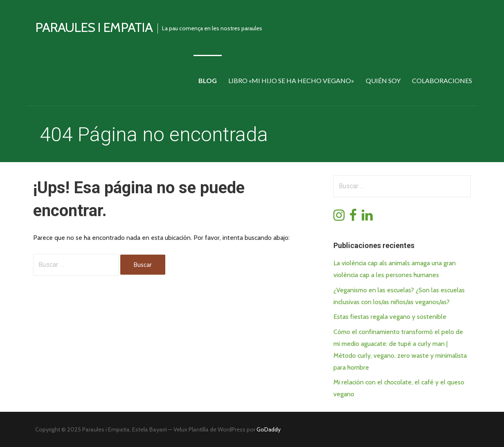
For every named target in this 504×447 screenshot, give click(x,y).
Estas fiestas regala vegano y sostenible (390, 317)
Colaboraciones (442, 80)
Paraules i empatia (94, 27)
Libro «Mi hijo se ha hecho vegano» (291, 80)
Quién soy (383, 80)
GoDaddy (269, 429)
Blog (208, 80)
